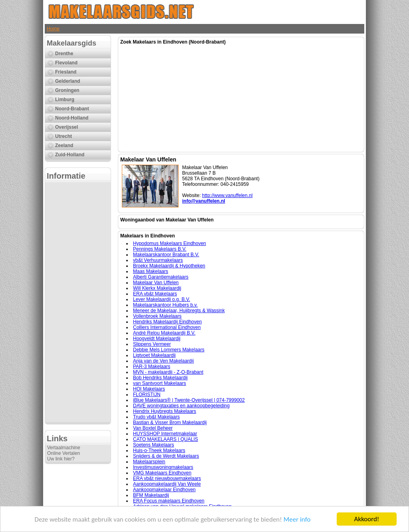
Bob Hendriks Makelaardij (160, 378)
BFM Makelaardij (151, 495)
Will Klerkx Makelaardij (157, 288)
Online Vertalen (64, 453)
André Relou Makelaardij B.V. (164, 333)
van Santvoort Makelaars (160, 383)
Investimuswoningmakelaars (163, 467)
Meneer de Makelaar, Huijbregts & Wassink (179, 311)
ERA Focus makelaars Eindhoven (169, 501)
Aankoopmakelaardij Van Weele (167, 484)
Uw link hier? (61, 459)
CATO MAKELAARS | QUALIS (166, 439)
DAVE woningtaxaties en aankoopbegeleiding (181, 406)
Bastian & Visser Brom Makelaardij (170, 422)
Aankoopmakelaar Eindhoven (164, 490)
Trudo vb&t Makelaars (156, 417)
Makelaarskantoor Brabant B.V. (166, 255)
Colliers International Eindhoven (167, 327)
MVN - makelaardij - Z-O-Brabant (168, 372)
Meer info (297, 519)
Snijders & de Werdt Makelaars (166, 456)
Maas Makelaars (151, 271)
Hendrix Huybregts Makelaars (165, 411)
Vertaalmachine (64, 448)
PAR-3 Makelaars (152, 367)
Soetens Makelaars (154, 445)
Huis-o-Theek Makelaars (159, 450)
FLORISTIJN (147, 395)
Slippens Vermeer (152, 344)
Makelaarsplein (149, 462)
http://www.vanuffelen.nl (227, 195)
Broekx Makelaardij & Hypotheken (169, 266)
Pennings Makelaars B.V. (160, 249)
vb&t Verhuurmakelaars (158, 260)
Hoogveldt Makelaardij (157, 339)
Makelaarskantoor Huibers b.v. (165, 305)
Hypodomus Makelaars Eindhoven (170, 243)
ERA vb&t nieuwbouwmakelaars (167, 478)
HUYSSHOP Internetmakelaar (165, 434)
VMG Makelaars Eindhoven (162, 473)
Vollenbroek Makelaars (157, 316)
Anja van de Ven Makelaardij (163, 361)
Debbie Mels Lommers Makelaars (169, 350)
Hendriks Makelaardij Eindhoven (167, 322)
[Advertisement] (78, 302)
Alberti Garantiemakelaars (161, 277)
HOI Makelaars (149, 389)
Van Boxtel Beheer (153, 428)
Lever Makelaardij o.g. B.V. (162, 299)
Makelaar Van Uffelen (156, 283)
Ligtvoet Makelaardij (154, 355)
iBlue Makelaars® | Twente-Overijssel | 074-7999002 (189, 400)
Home (53, 29)
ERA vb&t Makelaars (155, 294)
